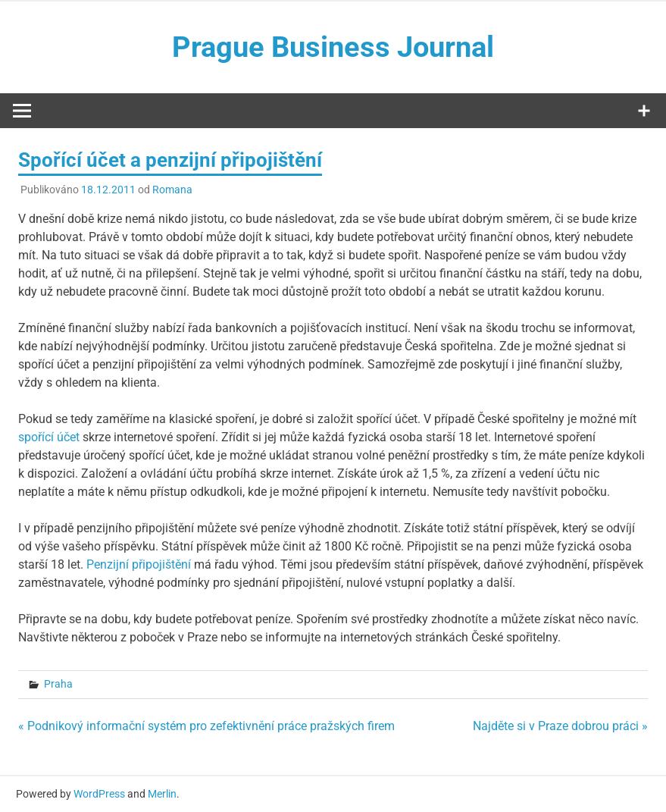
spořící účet (49, 437)
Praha (58, 684)
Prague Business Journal (333, 47)
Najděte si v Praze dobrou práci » (560, 726)
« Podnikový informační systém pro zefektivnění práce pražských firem (206, 726)
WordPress (99, 794)
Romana (172, 190)
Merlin (162, 794)
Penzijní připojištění (139, 564)
